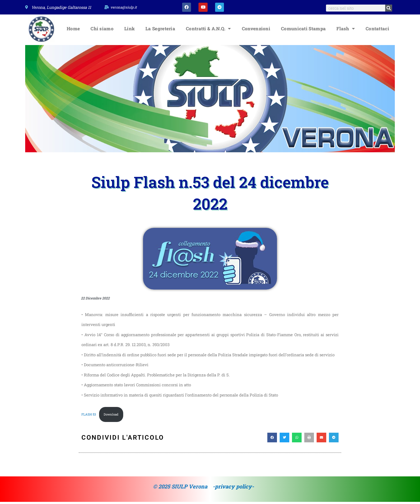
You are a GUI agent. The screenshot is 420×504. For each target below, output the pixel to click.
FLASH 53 (89, 416)
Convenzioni (256, 30)
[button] (272, 440)
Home (73, 30)
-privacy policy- (233, 488)
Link (130, 30)
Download (112, 416)
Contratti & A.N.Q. (209, 30)
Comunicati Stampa (303, 30)
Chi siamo (102, 30)
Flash (346, 30)
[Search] (389, 8)
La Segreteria (160, 30)
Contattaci (377, 30)
